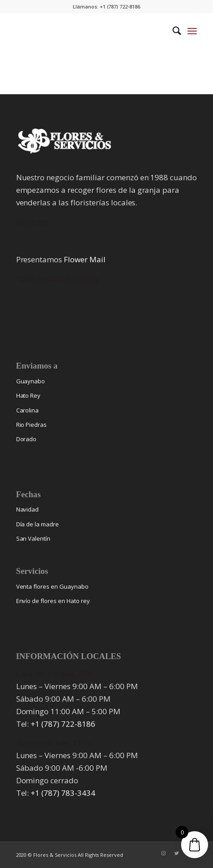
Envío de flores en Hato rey (53, 601)
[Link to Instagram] (163, 853)
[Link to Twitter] (177, 853)
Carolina (28, 410)
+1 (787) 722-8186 (63, 724)
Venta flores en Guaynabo (52, 586)
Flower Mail (85, 259)
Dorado (27, 439)
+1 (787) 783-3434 (63, 793)
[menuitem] (172, 31)
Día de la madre (38, 524)
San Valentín (33, 538)
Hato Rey (29, 395)
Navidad (28, 509)
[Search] (172, 31)
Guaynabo (31, 381)
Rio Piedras (32, 425)
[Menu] (192, 31)
